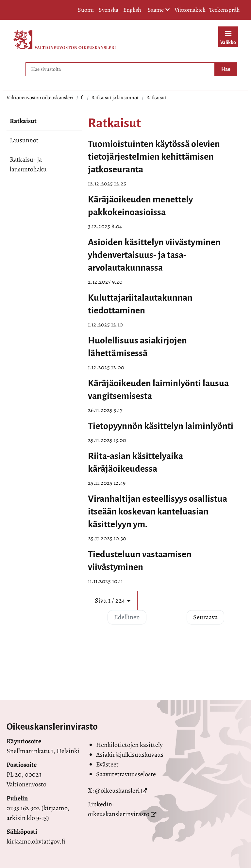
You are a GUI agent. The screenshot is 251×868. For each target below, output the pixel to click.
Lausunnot (24, 140)
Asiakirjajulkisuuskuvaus (130, 755)
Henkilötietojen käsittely (129, 745)
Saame (159, 10)
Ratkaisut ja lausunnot (115, 98)
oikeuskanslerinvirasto (119, 814)
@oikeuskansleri (117, 790)
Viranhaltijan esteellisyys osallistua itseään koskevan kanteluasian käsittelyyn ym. (158, 512)
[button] (113, 600)
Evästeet (107, 764)
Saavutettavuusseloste (126, 774)
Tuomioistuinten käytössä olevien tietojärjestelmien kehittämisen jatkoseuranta (154, 157)
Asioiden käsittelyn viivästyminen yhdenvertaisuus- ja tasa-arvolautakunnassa (154, 255)
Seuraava (205, 617)
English (132, 10)
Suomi (86, 10)
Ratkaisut (23, 121)
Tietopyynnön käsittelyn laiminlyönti (161, 426)
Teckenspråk (224, 10)
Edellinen (127, 617)
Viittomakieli (190, 10)
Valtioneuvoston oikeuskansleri (40, 98)
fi (82, 98)
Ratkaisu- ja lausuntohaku (28, 164)
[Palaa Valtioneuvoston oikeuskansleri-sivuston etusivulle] (65, 39)
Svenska (109, 10)
